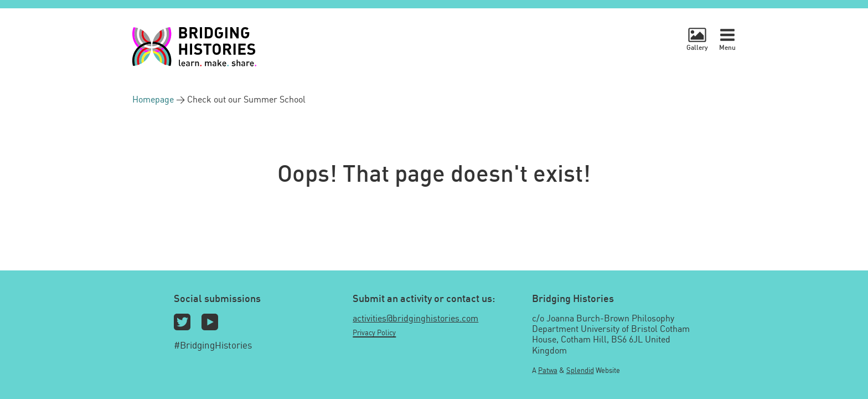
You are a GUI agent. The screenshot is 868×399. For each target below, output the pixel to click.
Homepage (154, 99)
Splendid (580, 370)
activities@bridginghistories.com (415, 318)
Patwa (548, 370)
